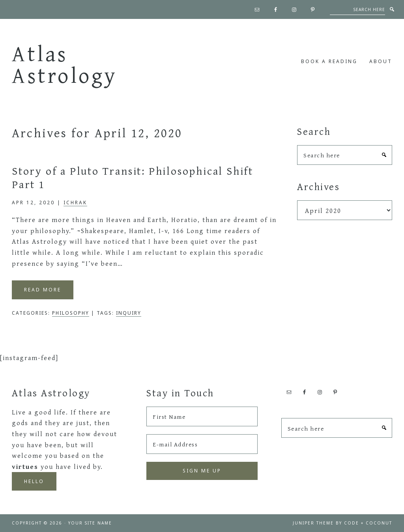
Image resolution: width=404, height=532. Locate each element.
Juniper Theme (313, 523)
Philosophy (71, 313)
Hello (34, 481)
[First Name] (202, 416)
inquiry (129, 313)
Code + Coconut (368, 523)
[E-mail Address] (202, 444)
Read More (43, 290)
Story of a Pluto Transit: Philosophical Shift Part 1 (133, 177)
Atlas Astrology (65, 64)
